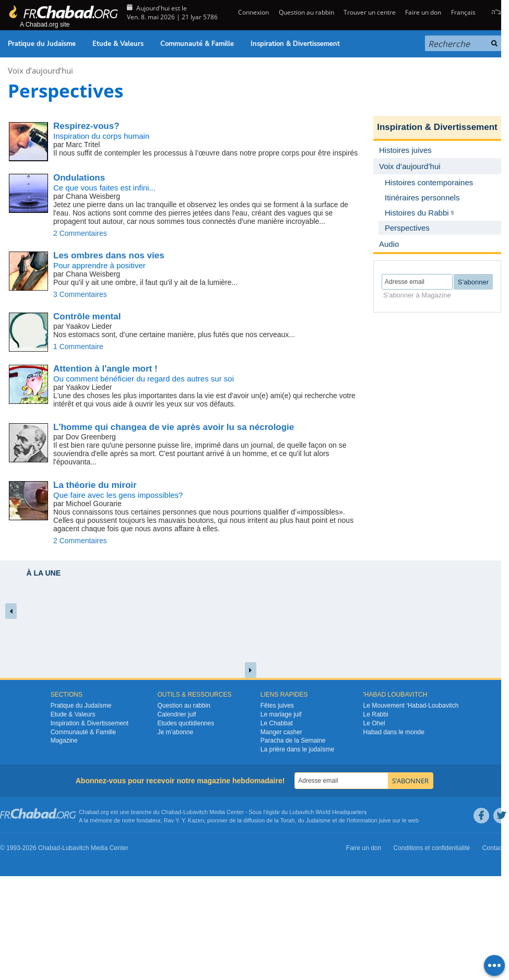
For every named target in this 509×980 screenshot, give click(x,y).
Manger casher (281, 732)
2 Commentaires (80, 233)
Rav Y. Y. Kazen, (185, 820)
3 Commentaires (80, 294)
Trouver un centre (370, 12)
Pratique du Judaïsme (42, 44)
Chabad (171, 812)
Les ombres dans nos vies (109, 255)
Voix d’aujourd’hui (40, 70)
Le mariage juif (281, 714)
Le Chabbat (277, 723)
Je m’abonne (175, 732)
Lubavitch (196, 812)
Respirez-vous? (86, 126)
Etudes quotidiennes (186, 723)
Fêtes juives (277, 706)
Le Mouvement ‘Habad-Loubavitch (411, 706)
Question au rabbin (306, 12)
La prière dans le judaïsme (297, 749)
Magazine (64, 740)
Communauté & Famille (197, 44)
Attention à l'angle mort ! (105, 369)
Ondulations (79, 178)
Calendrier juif (176, 714)
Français (463, 12)
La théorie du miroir (95, 485)
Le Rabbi (376, 714)
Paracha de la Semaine (293, 740)
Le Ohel (374, 723)
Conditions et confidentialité (432, 848)
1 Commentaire (78, 346)
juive (385, 820)
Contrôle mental (87, 316)
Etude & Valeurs (118, 44)
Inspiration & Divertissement (295, 44)
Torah (288, 820)
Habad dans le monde (394, 732)
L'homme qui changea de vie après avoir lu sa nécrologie (174, 427)
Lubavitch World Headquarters (328, 812)
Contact (493, 848)
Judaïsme (318, 820)
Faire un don (423, 12)
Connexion (253, 12)
